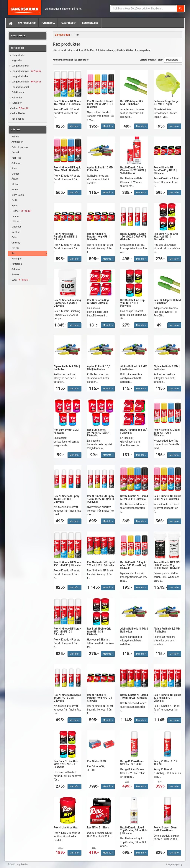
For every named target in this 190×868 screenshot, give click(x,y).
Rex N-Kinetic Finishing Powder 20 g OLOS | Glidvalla (67, 303)
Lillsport (16, 221)
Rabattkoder (68, 23)
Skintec (15, 174)
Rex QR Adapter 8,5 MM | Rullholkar (132, 103)
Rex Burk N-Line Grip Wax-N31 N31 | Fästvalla (99, 632)
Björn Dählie (18, 195)
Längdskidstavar (26, 71)
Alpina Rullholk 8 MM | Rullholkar (167, 368)
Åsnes (15, 179)
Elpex (14, 205)
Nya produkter (27, 23)
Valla (20, 108)
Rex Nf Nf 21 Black (98, 828)
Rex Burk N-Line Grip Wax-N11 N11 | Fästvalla (132, 303)
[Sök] (181, 9)
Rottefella (17, 264)
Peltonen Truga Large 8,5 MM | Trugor (166, 103)
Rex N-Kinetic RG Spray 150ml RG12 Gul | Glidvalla (67, 698)
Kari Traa (16, 158)
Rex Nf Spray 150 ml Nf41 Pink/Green (166, 829)
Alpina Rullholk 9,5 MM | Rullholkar (134, 368)
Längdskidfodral (20, 87)
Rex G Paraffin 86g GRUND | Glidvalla (98, 301)
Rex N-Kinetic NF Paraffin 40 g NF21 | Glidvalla (65, 237)
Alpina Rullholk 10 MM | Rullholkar (101, 169)
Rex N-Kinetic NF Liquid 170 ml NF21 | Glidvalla (134, 696)
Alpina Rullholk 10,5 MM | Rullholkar (99, 368)
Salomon (16, 163)
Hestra (15, 216)
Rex (13, 253)
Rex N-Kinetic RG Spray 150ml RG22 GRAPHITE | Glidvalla (101, 499)
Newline (16, 232)
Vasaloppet (18, 119)
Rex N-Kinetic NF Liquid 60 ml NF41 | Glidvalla (68, 169)
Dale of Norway (20, 147)
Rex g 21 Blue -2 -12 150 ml (165, 763)
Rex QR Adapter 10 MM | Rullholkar (167, 301)
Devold (15, 152)
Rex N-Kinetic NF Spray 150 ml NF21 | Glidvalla (67, 103)
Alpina (15, 184)
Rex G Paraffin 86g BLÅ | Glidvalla (134, 431)
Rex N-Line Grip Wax (66, 828)
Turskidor (17, 103)
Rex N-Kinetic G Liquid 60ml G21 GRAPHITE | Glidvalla (100, 104)
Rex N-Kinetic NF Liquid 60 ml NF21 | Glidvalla (167, 497)
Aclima (15, 137)
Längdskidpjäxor (20, 66)
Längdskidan (24, 7)
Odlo (14, 237)
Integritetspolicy (174, 864)
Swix (20, 280)
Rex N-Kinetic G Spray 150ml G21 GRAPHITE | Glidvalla (134, 237)
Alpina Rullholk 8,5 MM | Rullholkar (167, 630)
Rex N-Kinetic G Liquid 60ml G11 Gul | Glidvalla (167, 433)
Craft (14, 200)
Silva (14, 168)
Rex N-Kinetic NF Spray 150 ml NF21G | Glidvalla (67, 632)
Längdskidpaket (20, 76)
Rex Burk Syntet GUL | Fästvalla (67, 431)
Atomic (15, 190)
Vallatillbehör (18, 113)
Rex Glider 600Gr (97, 761)
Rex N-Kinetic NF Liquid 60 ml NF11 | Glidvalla (134, 497)
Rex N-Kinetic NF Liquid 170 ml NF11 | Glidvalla (101, 564)
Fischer (21, 211)
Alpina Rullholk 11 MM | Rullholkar (134, 630)
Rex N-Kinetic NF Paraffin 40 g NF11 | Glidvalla (165, 170)
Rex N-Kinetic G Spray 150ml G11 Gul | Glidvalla (67, 499)
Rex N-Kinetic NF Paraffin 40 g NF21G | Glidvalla (99, 698)
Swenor (15, 274)
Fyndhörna (48, 23)
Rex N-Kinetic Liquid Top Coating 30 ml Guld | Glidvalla (134, 830)
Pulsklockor (18, 92)
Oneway (16, 243)
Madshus (17, 227)
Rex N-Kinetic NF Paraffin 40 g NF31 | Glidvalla (99, 237)
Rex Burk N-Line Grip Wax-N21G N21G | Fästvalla (66, 764)
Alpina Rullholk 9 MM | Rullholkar (67, 368)
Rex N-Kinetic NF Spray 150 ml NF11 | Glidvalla (67, 564)
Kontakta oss (90, 23)
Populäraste (173, 60)
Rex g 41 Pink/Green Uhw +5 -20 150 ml (132, 763)
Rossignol (17, 259)
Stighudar (17, 60)
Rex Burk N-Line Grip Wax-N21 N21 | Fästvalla (166, 237)
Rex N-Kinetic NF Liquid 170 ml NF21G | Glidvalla (167, 698)
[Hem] (10, 23)
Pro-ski (15, 248)
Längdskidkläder (26, 82)
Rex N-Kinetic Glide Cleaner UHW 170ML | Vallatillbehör (133, 170)
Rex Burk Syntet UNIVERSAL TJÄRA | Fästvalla (99, 433)
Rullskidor (17, 98)
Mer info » (74, 126)
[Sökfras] (144, 9)
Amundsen (17, 142)
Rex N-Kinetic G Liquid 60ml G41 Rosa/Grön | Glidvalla (133, 565)
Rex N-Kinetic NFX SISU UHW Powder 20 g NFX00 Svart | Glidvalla (167, 565)
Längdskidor (18, 55)
